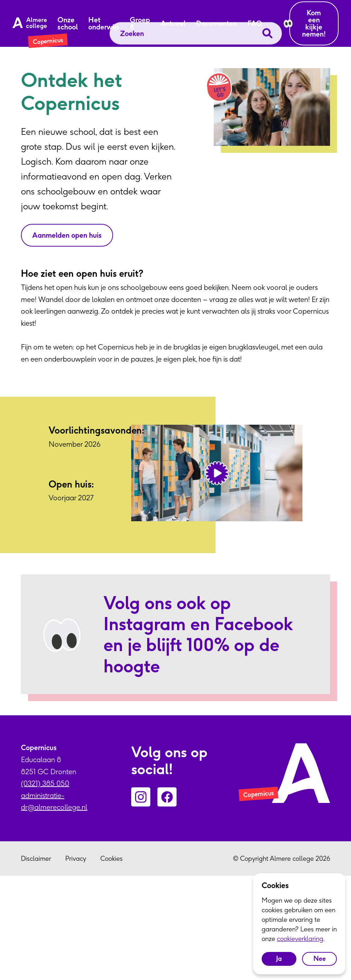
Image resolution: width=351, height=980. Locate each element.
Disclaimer (36, 858)
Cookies (112, 858)
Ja (279, 959)
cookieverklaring (300, 939)
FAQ (255, 23)
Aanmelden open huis (67, 235)
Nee (320, 959)
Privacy (76, 858)
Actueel (173, 23)
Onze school (68, 23)
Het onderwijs (104, 23)
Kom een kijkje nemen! (314, 23)
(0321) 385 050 (45, 783)
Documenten (216, 23)
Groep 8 (140, 23)
